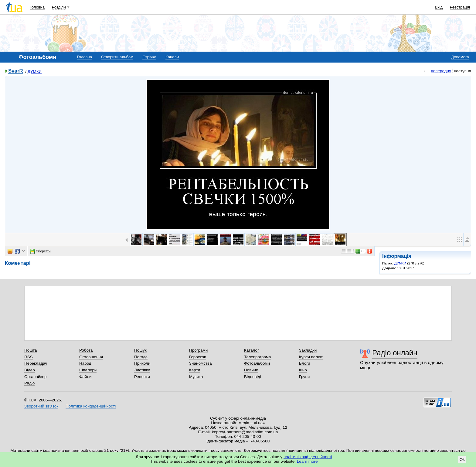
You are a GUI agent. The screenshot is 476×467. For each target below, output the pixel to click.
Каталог (252, 350)
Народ (85, 363)
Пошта (31, 350)
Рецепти (142, 377)
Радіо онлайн (395, 353)
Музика (196, 377)
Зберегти (40, 251)
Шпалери (88, 370)
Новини (251, 370)
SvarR (16, 71)
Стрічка (149, 57)
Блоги (305, 363)
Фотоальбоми (257, 363)
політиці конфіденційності (308, 457)
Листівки (142, 370)
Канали (172, 57)
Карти (195, 370)
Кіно (303, 370)
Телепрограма (258, 357)
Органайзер (35, 377)
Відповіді (253, 377)
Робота (86, 350)
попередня (441, 71)
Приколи (142, 363)
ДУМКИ (35, 72)
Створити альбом (117, 57)
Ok (462, 460)
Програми (198, 350)
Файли (85, 377)
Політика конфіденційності (91, 406)
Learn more (307, 461)
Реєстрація (460, 7)
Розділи (59, 7)
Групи (304, 377)
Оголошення (91, 357)
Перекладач (36, 363)
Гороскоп (198, 357)
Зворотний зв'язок (41, 406)
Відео (30, 370)
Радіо (29, 383)
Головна (37, 7)
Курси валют (311, 357)
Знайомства (201, 363)
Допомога (460, 57)
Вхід (439, 7)
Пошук (140, 350)
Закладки (308, 350)
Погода (141, 357)
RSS (29, 357)
